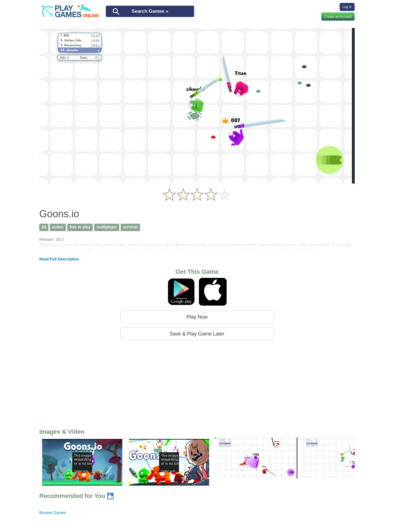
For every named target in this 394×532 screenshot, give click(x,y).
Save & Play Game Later (197, 334)
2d (44, 227)
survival (130, 227)
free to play (80, 227)
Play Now (197, 317)
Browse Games (53, 513)
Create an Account (338, 17)
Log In (347, 7)
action (58, 227)
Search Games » (150, 11)
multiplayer (107, 227)
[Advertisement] (197, 383)
